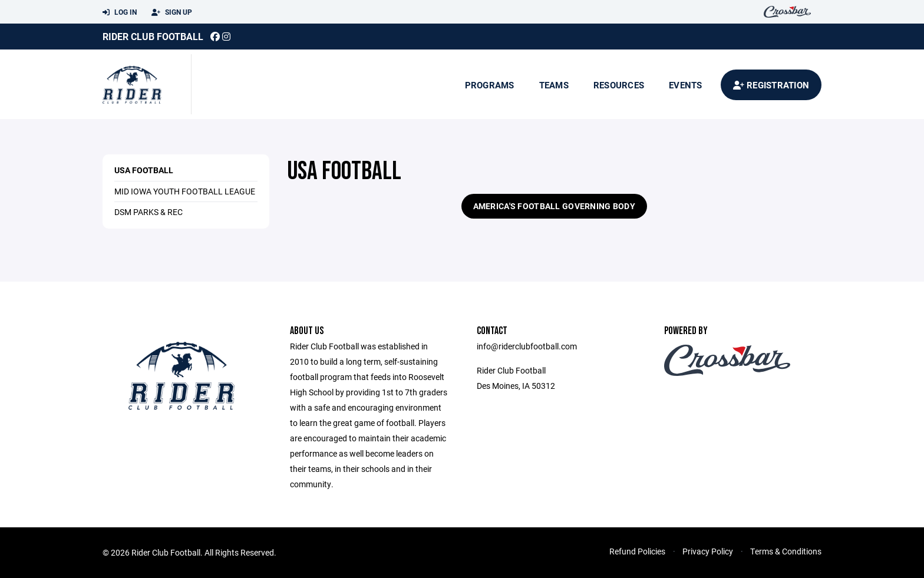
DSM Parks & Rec (148, 212)
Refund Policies (637, 551)
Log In (120, 12)
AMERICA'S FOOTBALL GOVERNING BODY (554, 206)
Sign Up (172, 12)
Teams (554, 85)
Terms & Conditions (786, 551)
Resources (619, 85)
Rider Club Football (153, 36)
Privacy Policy (708, 551)
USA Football (144, 170)
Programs (490, 85)
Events (686, 85)
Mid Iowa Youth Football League (185, 191)
